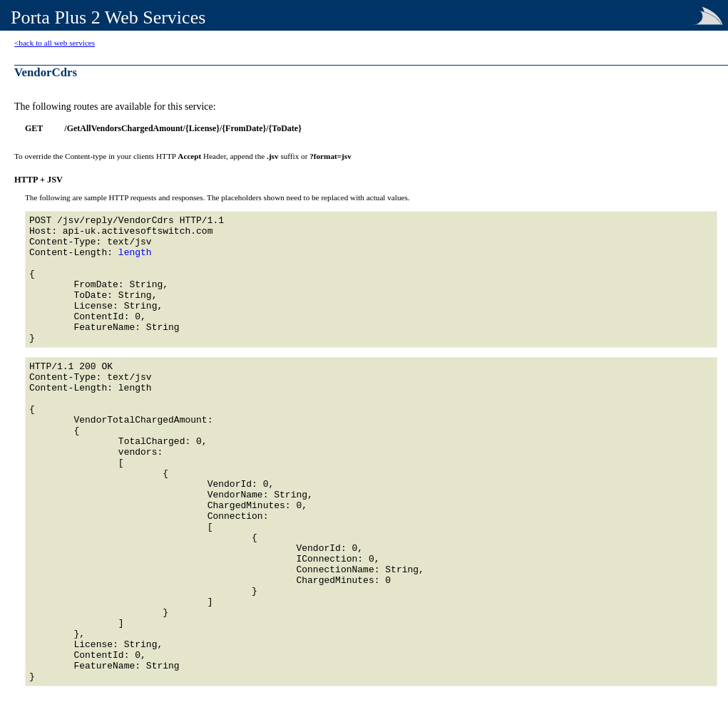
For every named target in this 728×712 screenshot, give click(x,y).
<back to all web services (55, 43)
